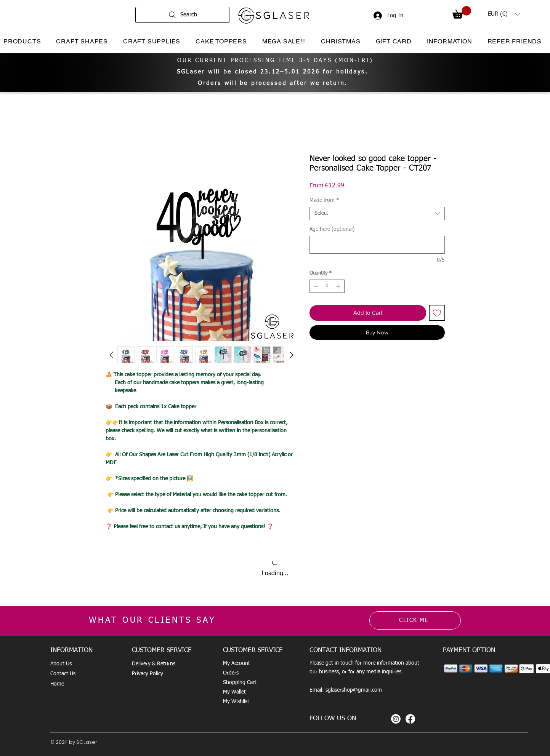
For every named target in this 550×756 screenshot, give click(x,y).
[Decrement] (315, 286)
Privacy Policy (148, 674)
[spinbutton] (327, 286)
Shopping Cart (240, 682)
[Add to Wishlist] (437, 313)
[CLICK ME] (415, 620)
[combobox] (377, 213)
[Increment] (339, 286)
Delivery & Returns (154, 664)
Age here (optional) (332, 229)
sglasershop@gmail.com (354, 690)
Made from (324, 200)
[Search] (182, 15)
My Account (237, 663)
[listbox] (504, 14)
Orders (231, 673)
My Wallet (234, 692)
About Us (61, 664)
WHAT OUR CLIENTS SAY (152, 620)
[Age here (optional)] (377, 245)
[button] (462, 12)
